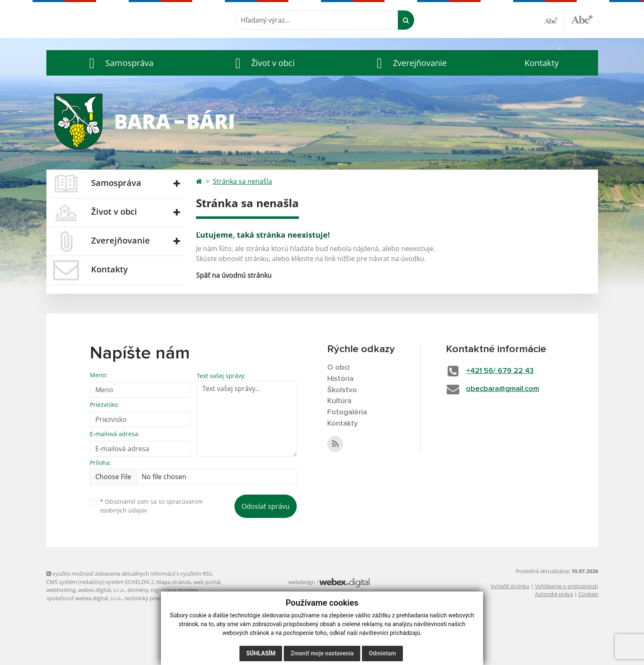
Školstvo (342, 390)
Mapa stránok (174, 582)
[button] (120, 63)
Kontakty (542, 63)
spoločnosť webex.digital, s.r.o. (84, 598)
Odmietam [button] (382, 653)
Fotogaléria (347, 412)
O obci (339, 368)
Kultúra (339, 401)
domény (138, 590)
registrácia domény (174, 590)
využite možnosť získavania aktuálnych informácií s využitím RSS (129, 574)
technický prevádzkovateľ (156, 598)
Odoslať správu (266, 506)
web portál (207, 582)
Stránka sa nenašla (242, 181)
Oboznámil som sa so (151, 506)
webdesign (302, 582)
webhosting (61, 590)
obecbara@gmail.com (503, 389)
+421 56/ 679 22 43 (500, 371)
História (340, 379)
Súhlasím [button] (261, 653)
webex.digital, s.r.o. (102, 590)
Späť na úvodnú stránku (234, 275)
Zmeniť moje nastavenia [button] (322, 653)
